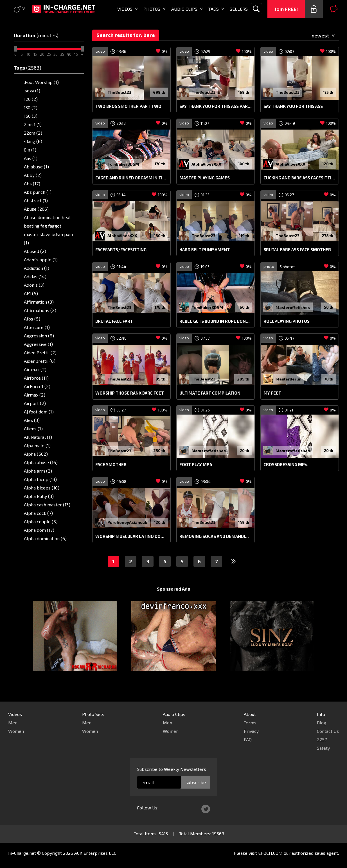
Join (286, 9)
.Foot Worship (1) (41, 82)
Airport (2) (35, 403)
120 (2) (31, 99)
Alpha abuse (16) (41, 462)
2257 (322, 739)
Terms (250, 723)
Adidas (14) (35, 276)
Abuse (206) (36, 209)
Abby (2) (33, 175)
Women (16, 731)
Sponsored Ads (173, 599)
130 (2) (31, 107)
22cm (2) (33, 133)
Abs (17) (32, 183)
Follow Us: (148, 808)
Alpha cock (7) (38, 513)
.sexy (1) (32, 91)
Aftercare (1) (37, 327)
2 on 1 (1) (33, 124)
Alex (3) (32, 420)
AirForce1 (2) (37, 386)
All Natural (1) (38, 437)
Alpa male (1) (37, 445)
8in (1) (30, 150)
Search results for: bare (126, 35)
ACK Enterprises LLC (95, 853)
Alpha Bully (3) (39, 496)
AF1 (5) (31, 293)
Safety (323, 748)
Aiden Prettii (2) (40, 352)
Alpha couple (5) (41, 521)
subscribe (196, 782)
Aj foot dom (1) (39, 412)
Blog (322, 723)
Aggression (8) (39, 336)
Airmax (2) (35, 395)
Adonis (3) (34, 285)
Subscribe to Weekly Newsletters (172, 769)
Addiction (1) (37, 268)
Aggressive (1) (38, 344)
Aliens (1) (33, 429)
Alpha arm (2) (38, 471)
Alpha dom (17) (39, 530)
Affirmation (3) (39, 302)
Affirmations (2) (40, 310)
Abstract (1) (36, 200)
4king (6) (33, 141)
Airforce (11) (36, 378)
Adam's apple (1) (41, 260)
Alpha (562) (36, 454)
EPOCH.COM (270, 853)
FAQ (248, 739)
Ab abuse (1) (36, 167)
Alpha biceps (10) (42, 488)
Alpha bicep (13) (40, 479)
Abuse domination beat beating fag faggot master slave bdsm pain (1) (48, 230)
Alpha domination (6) (45, 538)
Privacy (251, 731)
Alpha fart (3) (38, 547)
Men (13, 723)
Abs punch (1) (38, 192)
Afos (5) (32, 319)
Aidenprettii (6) (40, 361)
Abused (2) (35, 251)
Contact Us (328, 731)
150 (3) (31, 116)
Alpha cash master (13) (47, 505)
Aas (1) (31, 158)
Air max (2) (35, 369)
